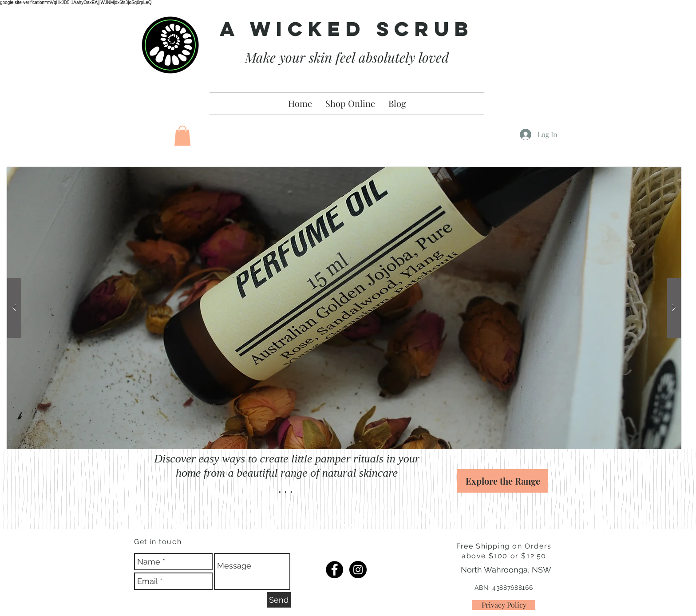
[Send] (279, 600)
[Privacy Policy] (504, 605)
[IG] (358, 570)
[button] (182, 136)
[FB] (334, 570)
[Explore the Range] (503, 481)
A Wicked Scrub (347, 29)
